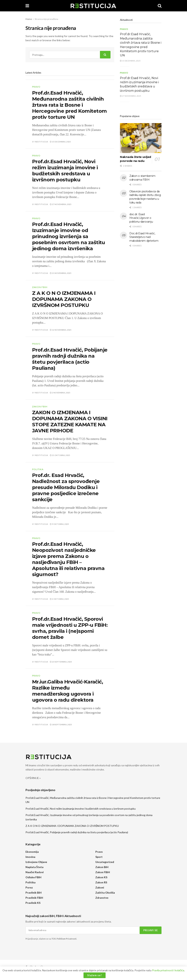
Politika (38, 469)
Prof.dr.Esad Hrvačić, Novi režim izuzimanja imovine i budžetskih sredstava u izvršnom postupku (65, 171)
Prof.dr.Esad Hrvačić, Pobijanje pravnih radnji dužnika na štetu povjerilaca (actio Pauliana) (70, 359)
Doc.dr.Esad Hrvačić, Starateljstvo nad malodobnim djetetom (144, 237)
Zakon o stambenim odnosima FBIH (142, 178)
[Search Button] (105, 55)
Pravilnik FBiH (34, 898)
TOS (54, 939)
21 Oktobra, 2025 (60, 455)
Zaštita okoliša (105, 893)
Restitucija (42, 142)
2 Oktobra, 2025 (59, 599)
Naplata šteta (34, 867)
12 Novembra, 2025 (61, 330)
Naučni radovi (35, 872)
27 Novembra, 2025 (61, 204)
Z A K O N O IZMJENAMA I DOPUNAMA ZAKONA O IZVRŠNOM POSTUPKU (64, 299)
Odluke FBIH (33, 877)
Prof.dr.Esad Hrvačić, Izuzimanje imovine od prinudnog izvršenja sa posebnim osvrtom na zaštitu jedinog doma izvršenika (69, 236)
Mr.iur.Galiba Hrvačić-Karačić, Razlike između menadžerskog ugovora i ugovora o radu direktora (68, 691)
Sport (99, 857)
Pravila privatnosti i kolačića (168, 970)
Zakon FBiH (40, 287)
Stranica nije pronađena (46, 19)
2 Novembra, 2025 (60, 393)
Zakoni (100, 887)
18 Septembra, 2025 (61, 725)
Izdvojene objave (36, 862)
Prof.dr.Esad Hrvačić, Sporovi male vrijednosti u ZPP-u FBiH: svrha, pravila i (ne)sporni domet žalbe (70, 628)
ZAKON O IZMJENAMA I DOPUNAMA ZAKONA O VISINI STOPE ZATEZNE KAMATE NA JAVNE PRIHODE (70, 422)
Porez (29, 887)
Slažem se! (95, 975)
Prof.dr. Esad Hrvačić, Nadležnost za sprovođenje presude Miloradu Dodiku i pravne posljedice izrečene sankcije (66, 487)
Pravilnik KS (33, 903)
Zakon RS (101, 882)
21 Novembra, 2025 (61, 273)
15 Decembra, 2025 (60, 142)
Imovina (30, 857)
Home (29, 19)
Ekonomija (32, 852)
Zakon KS (101, 877)
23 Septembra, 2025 (61, 662)
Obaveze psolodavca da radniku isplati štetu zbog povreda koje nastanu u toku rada (145, 197)
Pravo (36, 87)
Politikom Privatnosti (67, 939)
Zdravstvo (102, 898)
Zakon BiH (102, 867)
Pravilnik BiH (34, 893)
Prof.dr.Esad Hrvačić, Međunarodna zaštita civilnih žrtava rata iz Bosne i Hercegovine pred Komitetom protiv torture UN (69, 105)
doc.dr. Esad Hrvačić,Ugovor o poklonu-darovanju (141, 218)
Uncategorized (105, 862)
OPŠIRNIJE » (33, 778)
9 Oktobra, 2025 (59, 524)
